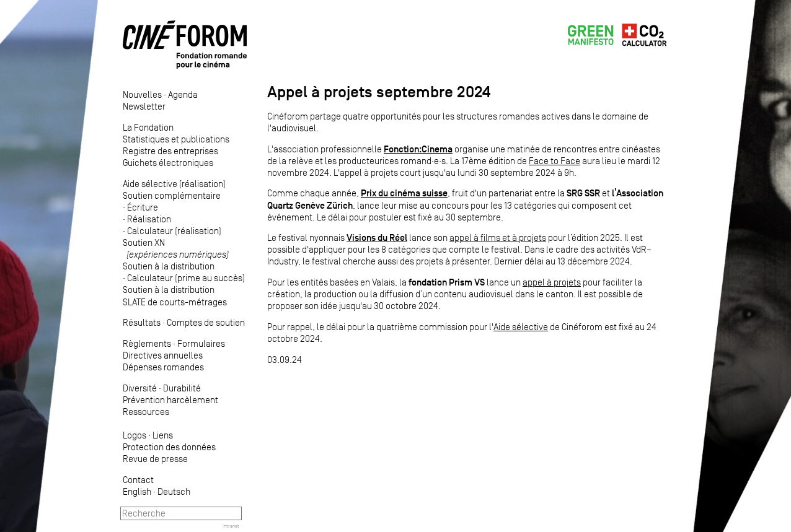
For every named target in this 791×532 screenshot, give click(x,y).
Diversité (140, 388)
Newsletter (144, 106)
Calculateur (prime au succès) (186, 278)
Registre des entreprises (170, 151)
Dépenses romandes (163, 367)
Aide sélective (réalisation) (174, 184)
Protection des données (169, 447)
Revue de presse (155, 459)
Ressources (146, 412)
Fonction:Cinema (418, 149)
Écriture (143, 207)
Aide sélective (521, 327)
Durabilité (182, 388)
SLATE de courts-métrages (175, 302)
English (137, 491)
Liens (163, 435)
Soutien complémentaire (172, 195)
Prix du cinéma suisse (404, 193)
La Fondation (148, 127)
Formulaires (201, 343)
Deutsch (174, 491)
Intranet (231, 526)
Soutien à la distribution (169, 266)
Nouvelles (142, 94)
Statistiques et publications (176, 139)
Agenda (183, 94)
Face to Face (555, 161)
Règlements (147, 343)
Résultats (142, 322)
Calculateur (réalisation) (174, 231)
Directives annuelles (163, 355)
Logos (135, 435)
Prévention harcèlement (170, 400)
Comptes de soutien (206, 322)
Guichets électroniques (168, 163)
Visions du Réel (377, 238)
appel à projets (552, 282)
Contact (138, 480)
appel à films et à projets (498, 238)
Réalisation (149, 219)
